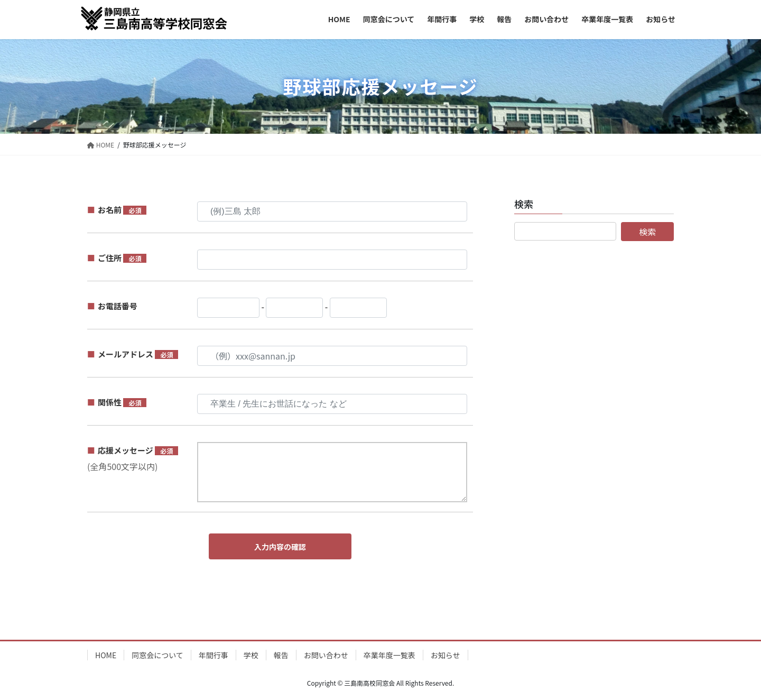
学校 (251, 655)
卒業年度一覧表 (389, 655)
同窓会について (157, 655)
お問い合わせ (326, 655)
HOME (106, 655)
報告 (281, 655)
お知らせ (446, 655)
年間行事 (214, 655)
